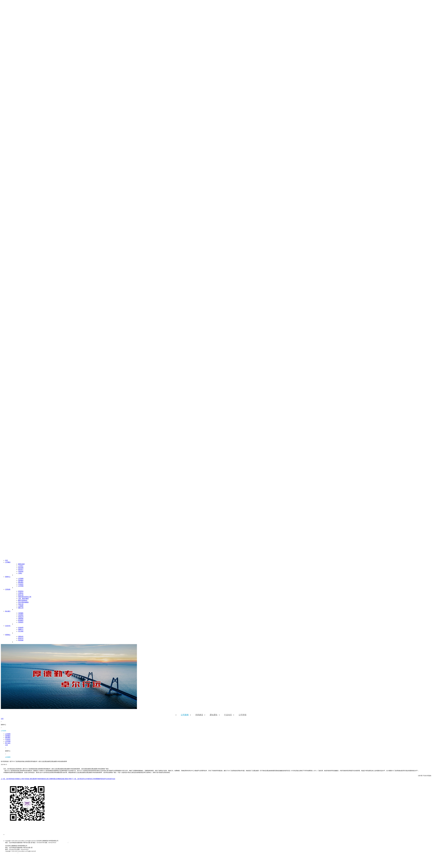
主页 (276, 68)
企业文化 (270, 6)
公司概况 (218, 6)
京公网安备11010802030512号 (248, 163)
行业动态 (183, 68)
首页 (206, 6)
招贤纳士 (283, 6)
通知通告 (171, 68)
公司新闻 (147, 68)
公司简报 (195, 68)
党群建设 (159, 68)
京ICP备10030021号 (228, 163)
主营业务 (244, 6)
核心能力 (257, 6)
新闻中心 (231, 6)
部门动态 (207, 68)
